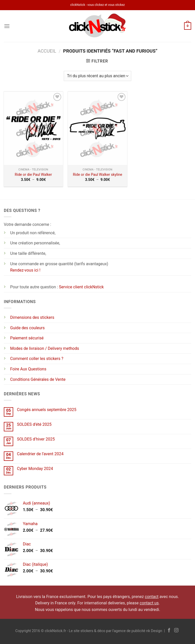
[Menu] (7, 26)
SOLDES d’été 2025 (34, 424)
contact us (149, 603)
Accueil (47, 51)
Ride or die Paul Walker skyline (97, 175)
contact (152, 597)
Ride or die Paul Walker (33, 175)
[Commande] (97, 76)
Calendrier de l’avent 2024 (40, 454)
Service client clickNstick (81, 287)
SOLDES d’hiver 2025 (36, 439)
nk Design (154, 631)
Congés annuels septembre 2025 (47, 410)
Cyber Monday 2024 (35, 469)
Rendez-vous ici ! (25, 270)
